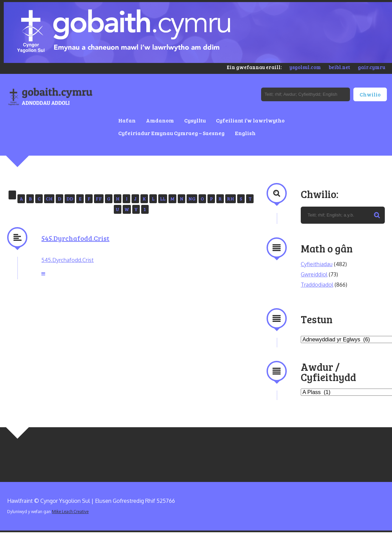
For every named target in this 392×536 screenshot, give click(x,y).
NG (192, 199)
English (245, 133)
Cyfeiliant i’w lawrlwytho (250, 120)
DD (70, 199)
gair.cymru (371, 67)
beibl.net (339, 67)
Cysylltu (195, 120)
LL (163, 199)
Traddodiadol (317, 285)
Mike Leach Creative (70, 512)
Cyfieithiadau (317, 264)
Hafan (127, 120)
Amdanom (160, 120)
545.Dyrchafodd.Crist (75, 238)
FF (99, 199)
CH (49, 199)
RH (231, 199)
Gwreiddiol (314, 274)
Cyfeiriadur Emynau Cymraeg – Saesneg (171, 133)
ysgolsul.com (305, 67)
